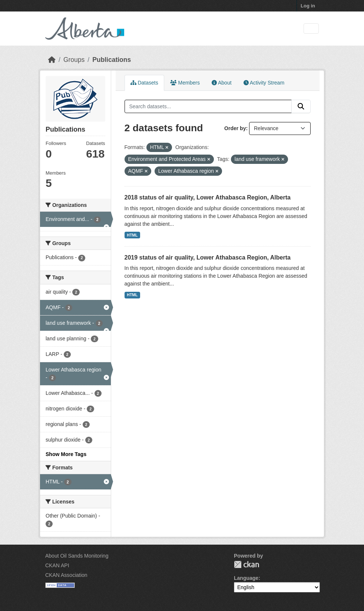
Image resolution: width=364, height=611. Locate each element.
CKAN (246, 564)
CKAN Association (66, 575)
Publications (112, 60)
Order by (235, 128)
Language (246, 578)
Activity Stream (264, 83)
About (222, 83)
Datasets (144, 83)
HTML (132, 235)
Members (185, 83)
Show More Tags (66, 454)
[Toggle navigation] (311, 29)
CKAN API (57, 565)
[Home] (52, 60)
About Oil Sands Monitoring (77, 556)
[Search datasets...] (208, 106)
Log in (308, 6)
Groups (74, 60)
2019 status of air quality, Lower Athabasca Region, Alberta (208, 257)
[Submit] (301, 106)
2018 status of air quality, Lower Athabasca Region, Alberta (208, 197)
